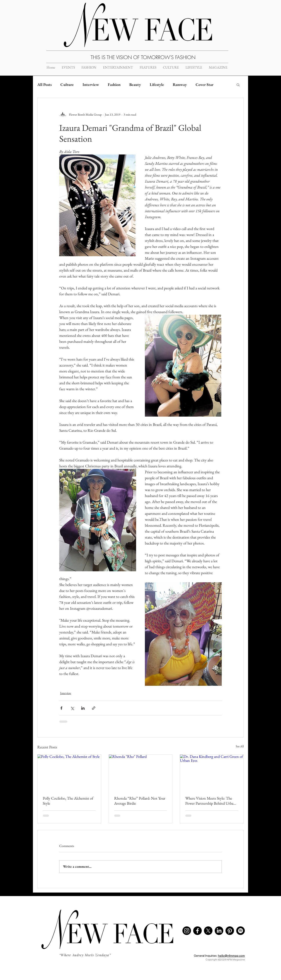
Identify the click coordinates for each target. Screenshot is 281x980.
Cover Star (204, 84)
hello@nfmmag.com (231, 956)
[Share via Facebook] (61, 708)
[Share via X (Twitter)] (72, 708)
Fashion (114, 84)
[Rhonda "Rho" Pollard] (141, 772)
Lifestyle (157, 84)
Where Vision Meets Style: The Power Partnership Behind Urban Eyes (210, 801)
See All (240, 746)
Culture (67, 84)
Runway (180, 84)
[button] (238, 85)
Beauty (135, 84)
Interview (91, 84)
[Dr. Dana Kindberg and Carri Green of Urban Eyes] (212, 772)
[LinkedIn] (219, 931)
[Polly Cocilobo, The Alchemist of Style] (69, 772)
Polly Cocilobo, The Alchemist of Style (68, 801)
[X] (208, 931)
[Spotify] (240, 931)
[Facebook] (197, 931)
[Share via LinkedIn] (83, 708)
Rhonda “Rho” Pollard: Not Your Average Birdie (140, 801)
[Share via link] (94, 708)
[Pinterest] (230, 931)
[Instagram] (187, 931)
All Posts (44, 84)
